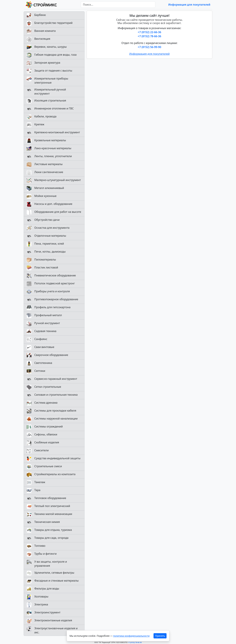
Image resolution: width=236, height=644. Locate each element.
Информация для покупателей (189, 5)
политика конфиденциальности (131, 636)
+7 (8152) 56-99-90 (150, 47)
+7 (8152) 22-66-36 (150, 32)
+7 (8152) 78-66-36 (150, 36)
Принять (160, 636)
